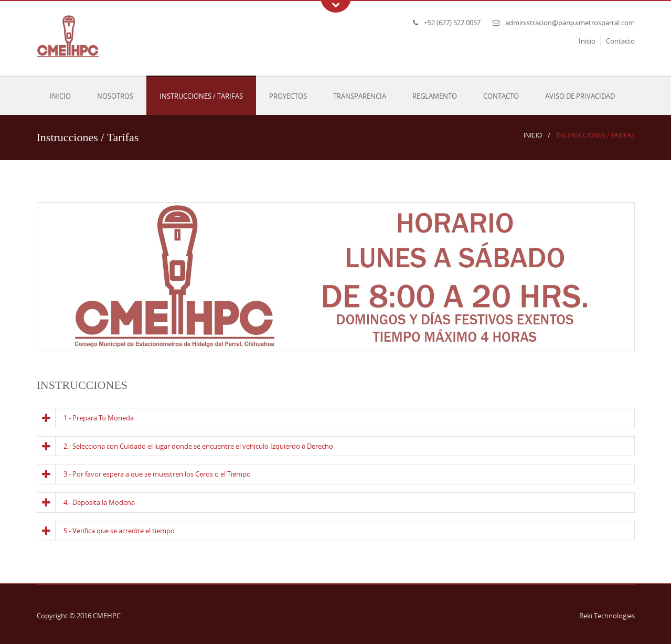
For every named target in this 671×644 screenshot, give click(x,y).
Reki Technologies (607, 616)
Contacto (620, 41)
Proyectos (288, 96)
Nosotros (115, 96)
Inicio (587, 41)
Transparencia (360, 96)
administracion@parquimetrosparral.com (570, 23)
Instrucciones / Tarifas (201, 96)
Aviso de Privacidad (580, 96)
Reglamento (435, 96)
